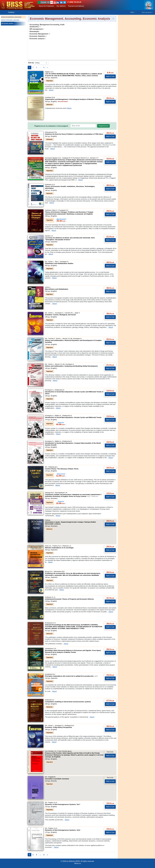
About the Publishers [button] (46, 6)
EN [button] (52, 2)
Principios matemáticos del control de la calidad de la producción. (71, 676)
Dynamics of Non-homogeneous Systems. (63, 804)
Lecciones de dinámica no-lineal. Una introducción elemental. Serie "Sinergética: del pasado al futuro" (70, 239)
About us (77, 863)
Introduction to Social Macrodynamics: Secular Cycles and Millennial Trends (73, 417)
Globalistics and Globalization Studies (59, 263)
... (40, 67)
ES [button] (48, 2)
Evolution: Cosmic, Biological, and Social (60, 315)
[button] (55, 2)
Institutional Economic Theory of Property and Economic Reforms (69, 599)
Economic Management (39, 34)
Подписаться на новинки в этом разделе (51, 126)
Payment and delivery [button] (76, 6)
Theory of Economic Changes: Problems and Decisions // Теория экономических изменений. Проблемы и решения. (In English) (69, 213)
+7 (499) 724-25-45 (74, 2)
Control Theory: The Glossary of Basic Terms (62, 469)
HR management (36, 29)
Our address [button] (61, 6)
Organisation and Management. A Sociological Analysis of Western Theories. (73, 99)
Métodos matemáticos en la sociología (59, 548)
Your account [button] (146, 12)
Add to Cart (110, 76)
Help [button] (132, 12)
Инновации (34, 31)
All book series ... (8, 23)
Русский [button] (44, 2)
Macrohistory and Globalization (57, 289)
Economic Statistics (38, 36)
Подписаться (104, 126)
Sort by (31, 63)
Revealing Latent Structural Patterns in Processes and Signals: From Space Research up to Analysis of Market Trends (73, 651)
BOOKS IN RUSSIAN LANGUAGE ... (11, 20)
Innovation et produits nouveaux (57, 779)
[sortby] (41, 63)
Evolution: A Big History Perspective (59, 727)
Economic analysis (37, 39)
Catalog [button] (11, 12)
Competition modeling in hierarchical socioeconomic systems (68, 702)
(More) (51, 90)
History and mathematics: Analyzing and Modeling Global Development (71, 366)
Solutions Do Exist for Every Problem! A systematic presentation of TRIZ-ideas (74, 134)
